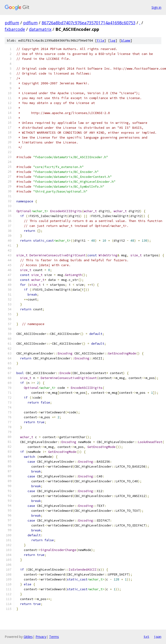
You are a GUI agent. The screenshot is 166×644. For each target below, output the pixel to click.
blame (126, 41)
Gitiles (28, 637)
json (158, 637)
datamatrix (40, 29)
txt (146, 637)
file (101, 41)
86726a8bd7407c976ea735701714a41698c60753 (88, 23)
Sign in (156, 7)
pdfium (12, 23)
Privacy (41, 637)
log (113, 41)
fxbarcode (15, 29)
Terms (54, 637)
